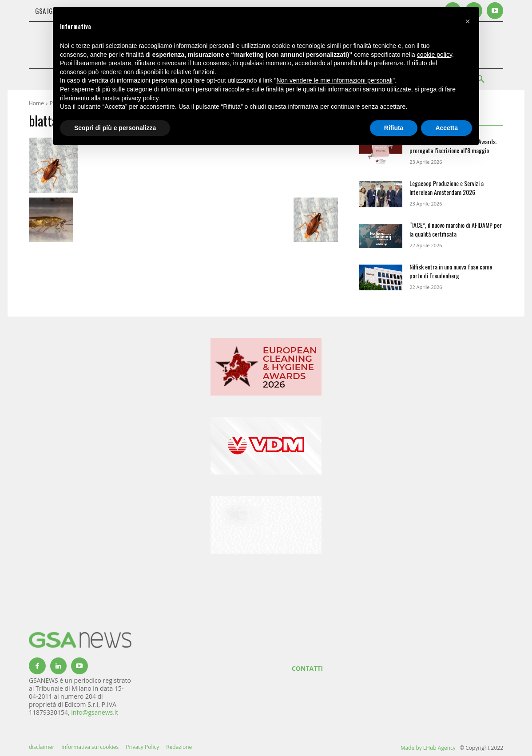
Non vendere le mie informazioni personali (334, 80)
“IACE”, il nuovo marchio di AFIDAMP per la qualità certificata (456, 229)
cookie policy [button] (435, 55)
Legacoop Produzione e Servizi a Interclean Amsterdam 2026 (447, 188)
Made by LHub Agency (428, 748)
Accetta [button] (447, 128)
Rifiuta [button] (394, 128)
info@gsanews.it (95, 712)
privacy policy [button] (140, 98)
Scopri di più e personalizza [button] (115, 128)
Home (36, 103)
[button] (468, 21)
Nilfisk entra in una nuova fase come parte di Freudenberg (451, 271)
